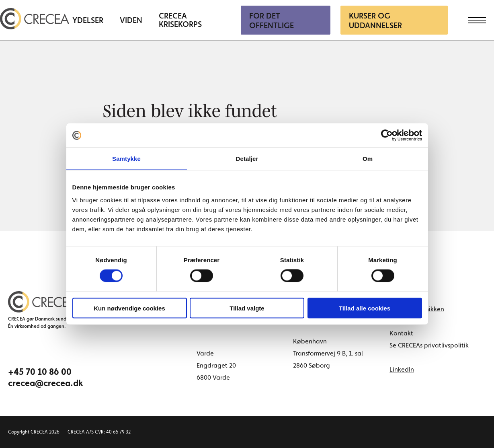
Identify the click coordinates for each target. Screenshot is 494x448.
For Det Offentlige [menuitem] (272, 21)
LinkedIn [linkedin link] (402, 369)
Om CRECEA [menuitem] (407, 297)
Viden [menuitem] (131, 20)
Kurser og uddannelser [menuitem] (375, 21)
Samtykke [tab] (126, 159)
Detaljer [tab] (247, 159)
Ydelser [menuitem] (88, 20)
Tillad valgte (247, 308)
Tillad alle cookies (365, 308)
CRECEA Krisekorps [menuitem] (180, 20)
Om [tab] (368, 159)
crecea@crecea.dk (46, 383)
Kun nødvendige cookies (129, 308)
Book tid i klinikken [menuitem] (417, 309)
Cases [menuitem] (398, 321)
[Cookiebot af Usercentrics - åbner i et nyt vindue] (387, 136)
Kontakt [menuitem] (401, 333)
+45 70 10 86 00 (40, 372)
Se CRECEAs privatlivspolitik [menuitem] (429, 345)
